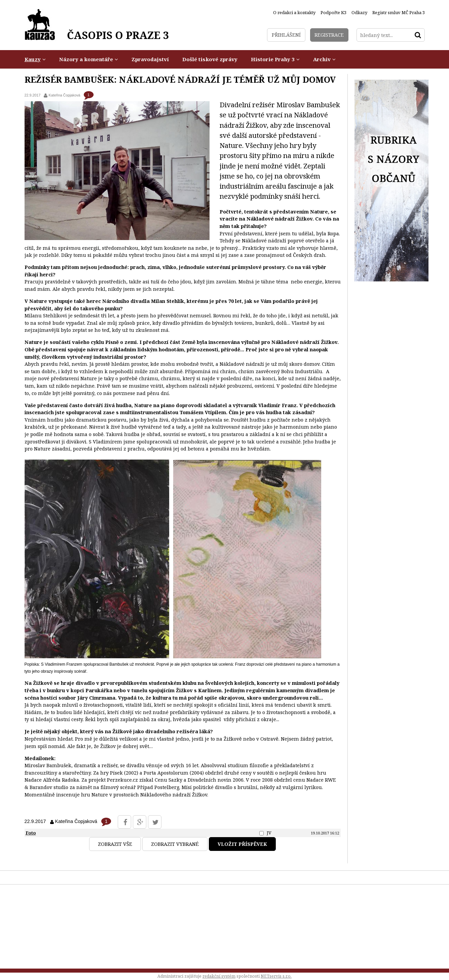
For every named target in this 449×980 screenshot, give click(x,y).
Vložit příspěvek (242, 844)
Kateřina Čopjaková (64, 95)
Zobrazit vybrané (175, 844)
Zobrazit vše (115, 844)
